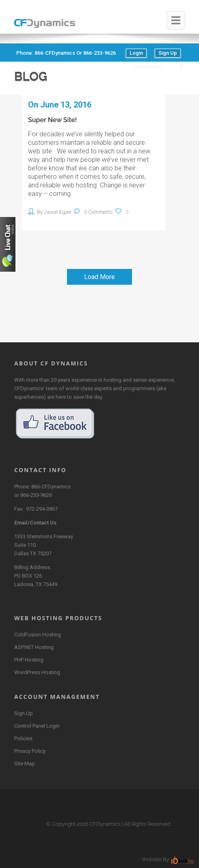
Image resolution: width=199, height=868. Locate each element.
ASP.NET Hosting (34, 647)
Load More (99, 277)
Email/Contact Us (35, 523)
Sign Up (168, 53)
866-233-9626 (36, 495)
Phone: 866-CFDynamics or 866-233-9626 (66, 53)
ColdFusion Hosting (38, 635)
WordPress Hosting (37, 672)
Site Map (25, 764)
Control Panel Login (37, 726)
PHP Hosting (29, 660)
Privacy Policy (30, 751)
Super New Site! (52, 120)
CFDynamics (105, 824)
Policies (23, 738)
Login (136, 53)
